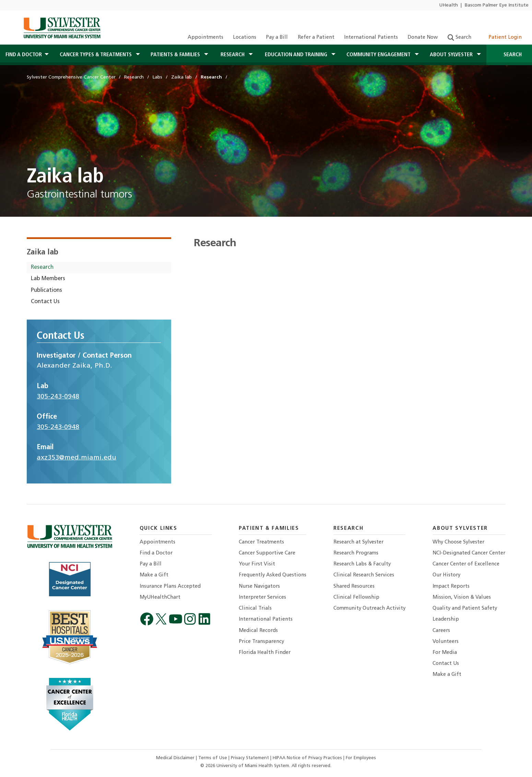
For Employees (361, 758)
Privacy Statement (251, 758)
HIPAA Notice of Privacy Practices (308, 758)
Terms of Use (213, 758)
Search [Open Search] (509, 55)
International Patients (371, 38)
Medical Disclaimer (176, 758)
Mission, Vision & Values (462, 597)
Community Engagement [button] (379, 55)
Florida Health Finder (265, 653)
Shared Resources (354, 587)
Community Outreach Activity (369, 608)
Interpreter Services (262, 597)
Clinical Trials (255, 608)
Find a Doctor (156, 553)
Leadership (446, 619)
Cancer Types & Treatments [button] (96, 55)
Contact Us (45, 302)
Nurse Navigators (259, 587)
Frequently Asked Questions (273, 575)
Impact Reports (451, 587)
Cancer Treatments (261, 542)
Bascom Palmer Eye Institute (497, 5)
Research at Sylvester (358, 542)
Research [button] (233, 55)
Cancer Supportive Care (267, 553)
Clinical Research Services (364, 575)
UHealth (448, 5)
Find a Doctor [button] (24, 55)
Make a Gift (154, 575)
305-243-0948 (58, 397)
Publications (46, 290)
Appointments (205, 38)
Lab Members (48, 279)
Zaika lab (43, 253)
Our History (446, 575)
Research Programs (356, 553)
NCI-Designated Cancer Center (469, 553)
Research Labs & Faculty (362, 564)
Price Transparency (261, 642)
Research (42, 267)
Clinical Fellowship (356, 597)
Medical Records (258, 631)
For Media (445, 653)
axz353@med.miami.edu (76, 458)
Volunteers (446, 642)
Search (459, 38)
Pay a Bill (277, 38)
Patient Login (501, 38)
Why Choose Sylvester (458, 542)
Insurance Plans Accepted (170, 587)
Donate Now (423, 38)
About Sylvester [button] (452, 55)
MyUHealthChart (160, 597)
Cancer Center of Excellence (466, 564)
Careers (441, 631)
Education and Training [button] (297, 55)
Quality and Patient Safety (465, 608)
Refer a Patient (316, 38)
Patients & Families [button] (176, 55)
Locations (245, 38)
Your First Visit (257, 564)
